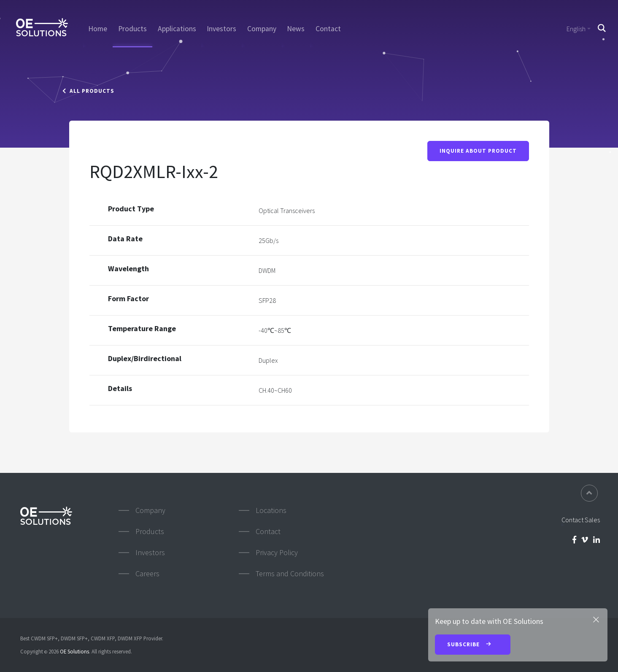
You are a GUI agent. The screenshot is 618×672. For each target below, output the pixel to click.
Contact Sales (581, 520)
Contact (328, 29)
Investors (221, 29)
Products (132, 29)
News (296, 29)
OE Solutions (74, 651)
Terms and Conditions (290, 573)
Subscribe (473, 645)
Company (262, 29)
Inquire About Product (478, 151)
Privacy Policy (277, 552)
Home (98, 29)
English (576, 29)
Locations (271, 510)
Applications (177, 29)
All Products (88, 91)
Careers (147, 573)
